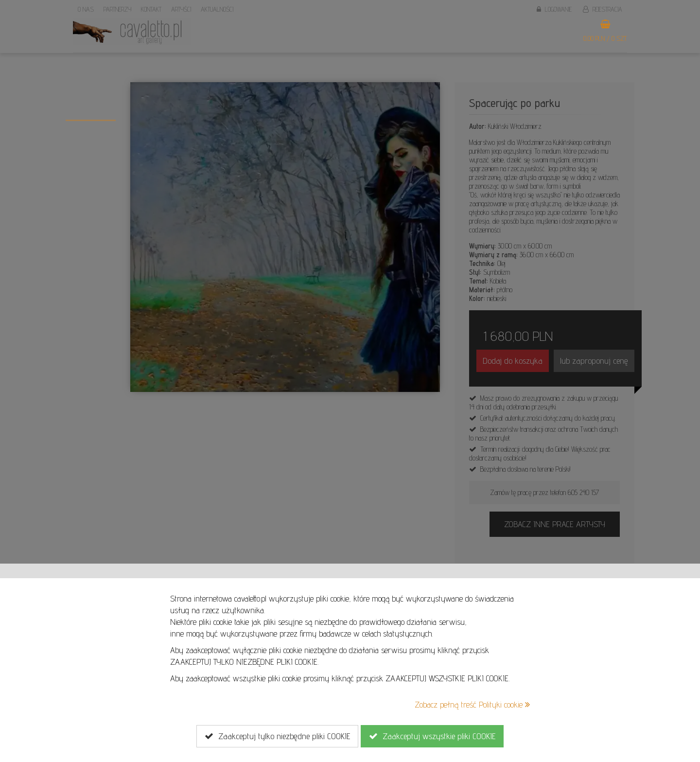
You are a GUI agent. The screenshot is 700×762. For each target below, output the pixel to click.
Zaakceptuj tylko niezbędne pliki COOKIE (277, 736)
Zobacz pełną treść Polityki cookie (472, 704)
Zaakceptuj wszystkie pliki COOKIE (432, 736)
